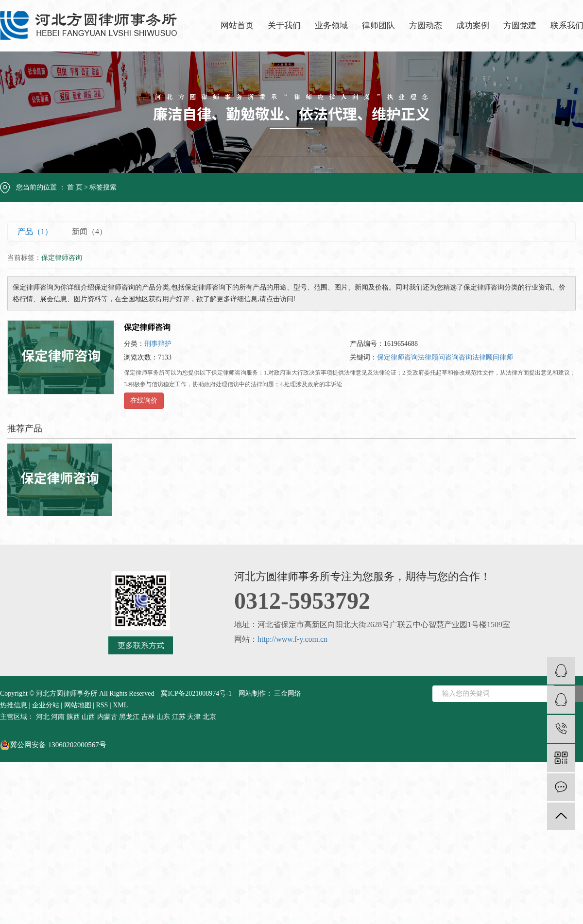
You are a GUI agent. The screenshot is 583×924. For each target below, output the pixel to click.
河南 (58, 717)
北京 (209, 717)
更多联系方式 (141, 645)
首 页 (75, 187)
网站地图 (78, 705)
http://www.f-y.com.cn (292, 639)
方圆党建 (520, 26)
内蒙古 (107, 717)
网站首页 (237, 26)
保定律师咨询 (147, 327)
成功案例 (473, 26)
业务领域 (331, 26)
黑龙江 (129, 717)
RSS (102, 705)
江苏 (179, 717)
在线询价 (144, 401)
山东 (163, 717)
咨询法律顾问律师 (486, 357)
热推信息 (14, 705)
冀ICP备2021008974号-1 (196, 693)
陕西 (73, 717)
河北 (43, 717)
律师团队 (378, 26)
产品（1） (35, 231)
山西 (88, 717)
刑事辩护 (158, 344)
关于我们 (284, 26)
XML (120, 705)
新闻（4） (89, 231)
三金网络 (287, 693)
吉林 (148, 717)
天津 (194, 717)
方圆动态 (426, 26)
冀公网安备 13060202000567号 (53, 745)
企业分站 (46, 705)
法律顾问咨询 (438, 357)
